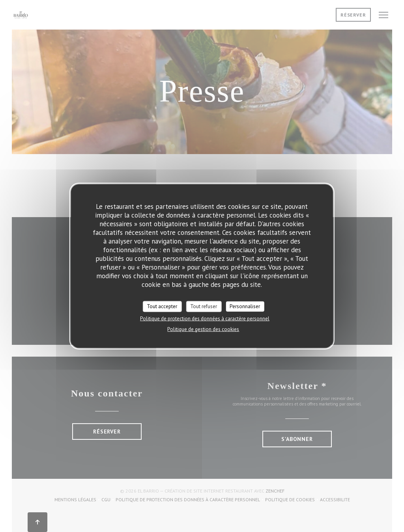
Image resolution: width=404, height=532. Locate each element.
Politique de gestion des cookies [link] (203, 329)
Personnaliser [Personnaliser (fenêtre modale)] (245, 306)
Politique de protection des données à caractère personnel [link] (205, 318)
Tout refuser (204, 306)
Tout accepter (162, 306)
